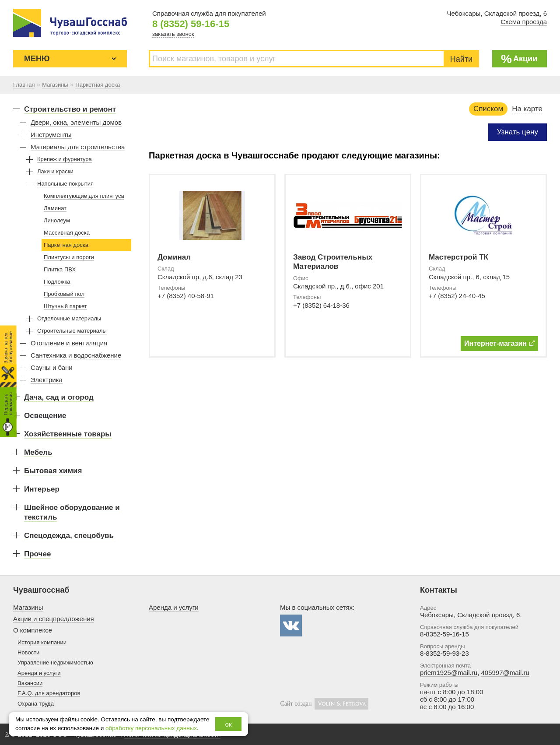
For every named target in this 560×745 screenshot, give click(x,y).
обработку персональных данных (151, 728)
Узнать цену (518, 132)
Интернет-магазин (499, 343)
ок (229, 724)
